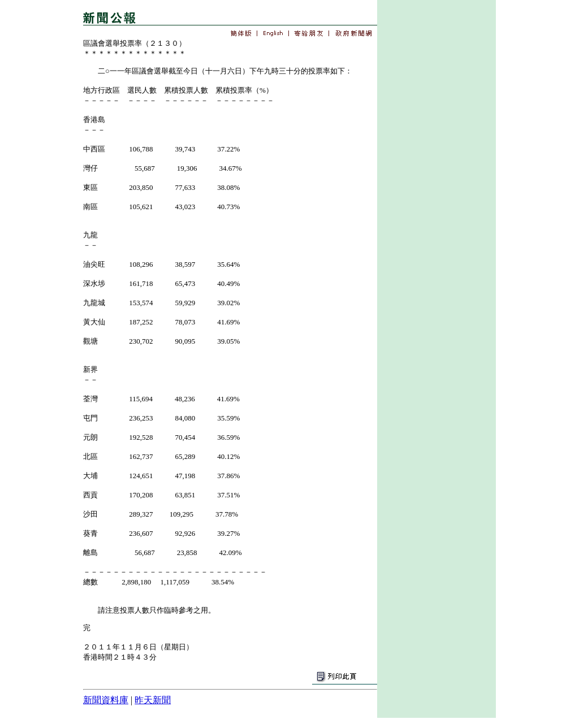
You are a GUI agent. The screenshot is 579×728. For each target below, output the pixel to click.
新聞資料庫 (106, 700)
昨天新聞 (153, 700)
